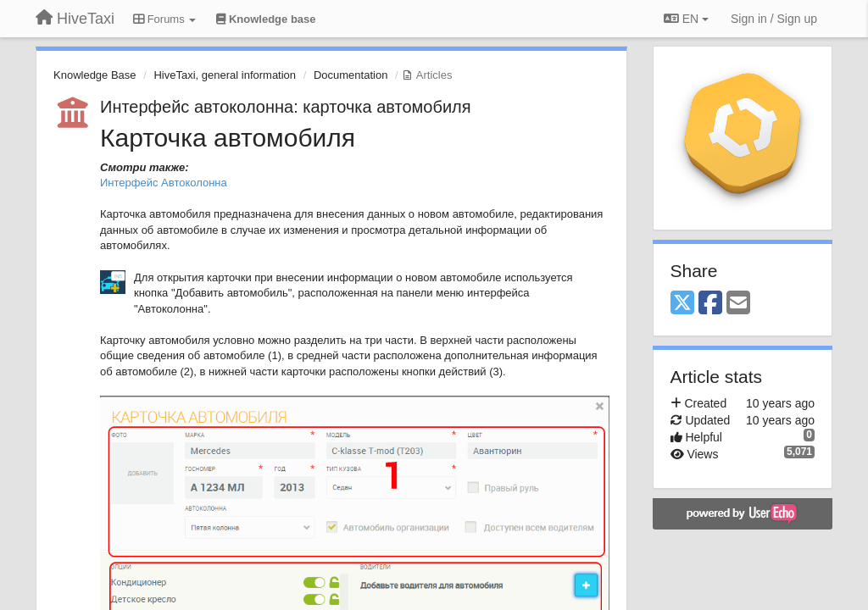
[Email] (738, 304)
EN (686, 19)
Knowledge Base (95, 75)
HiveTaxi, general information (225, 75)
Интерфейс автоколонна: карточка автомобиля (286, 107)
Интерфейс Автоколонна (164, 183)
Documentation (351, 75)
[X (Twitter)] (682, 304)
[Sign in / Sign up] (774, 19)
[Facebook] (710, 304)
